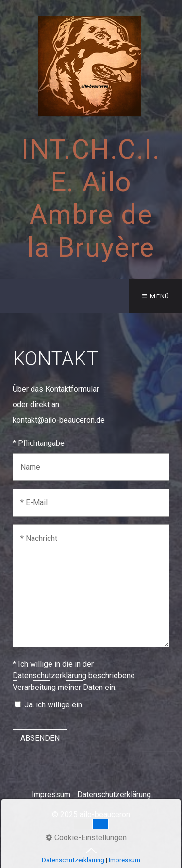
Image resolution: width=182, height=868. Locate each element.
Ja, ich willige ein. (54, 705)
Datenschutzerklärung (50, 676)
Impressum (51, 794)
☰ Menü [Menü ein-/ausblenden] (156, 296)
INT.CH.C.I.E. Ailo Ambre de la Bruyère (91, 198)
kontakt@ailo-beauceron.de (59, 420)
